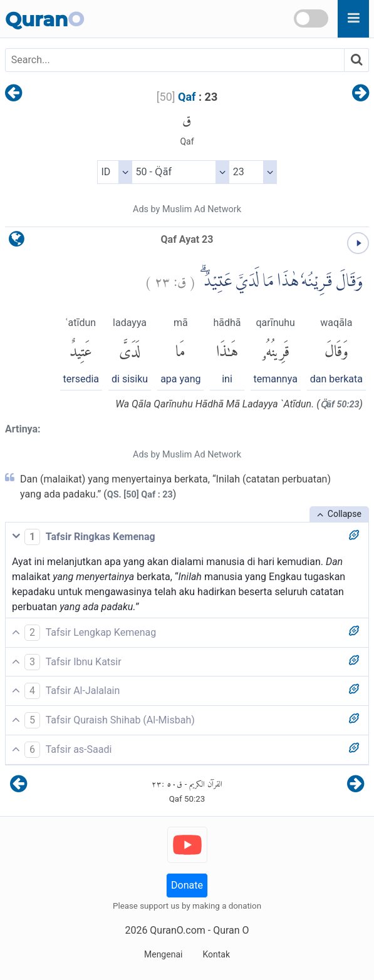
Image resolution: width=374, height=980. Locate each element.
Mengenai (163, 954)
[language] (17, 242)
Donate (187, 885)
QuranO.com (177, 930)
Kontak (216, 954)
